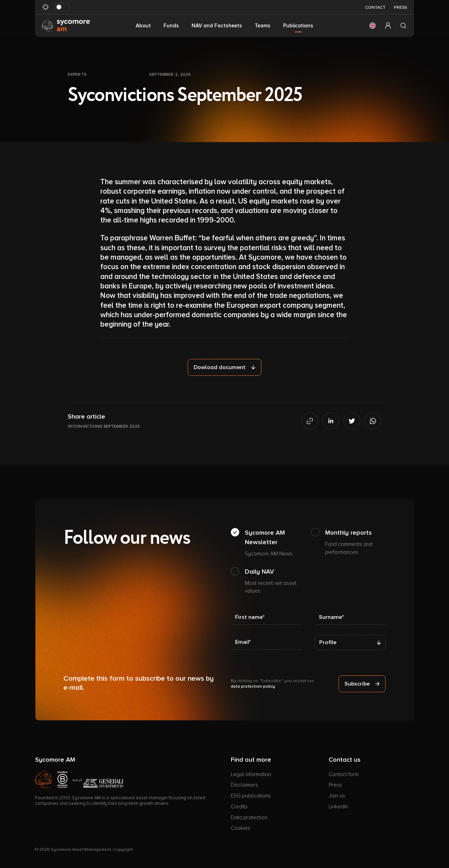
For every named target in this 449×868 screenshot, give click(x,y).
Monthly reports (356, 542)
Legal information (251, 774)
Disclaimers (244, 785)
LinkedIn (338, 807)
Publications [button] (298, 26)
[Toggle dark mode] (62, 7)
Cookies (241, 828)
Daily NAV (275, 581)
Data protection (249, 817)
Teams (263, 26)
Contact (376, 8)
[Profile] (350, 642)
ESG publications (251, 796)
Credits (239, 807)
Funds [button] (171, 26)
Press (400, 8)
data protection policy (253, 686)
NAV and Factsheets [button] (217, 26)
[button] (373, 26)
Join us (337, 796)
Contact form (344, 774)
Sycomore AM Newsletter (275, 543)
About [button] (143, 26)
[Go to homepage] (66, 25)
